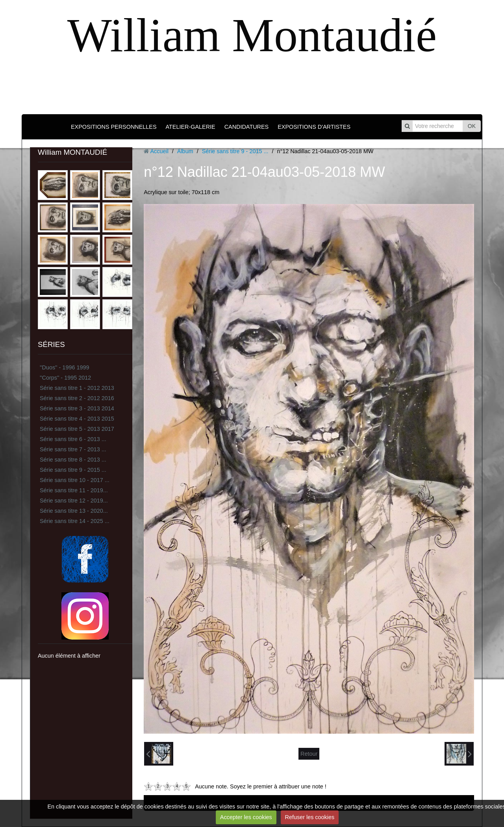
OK (472, 126)
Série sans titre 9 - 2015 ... (73, 470)
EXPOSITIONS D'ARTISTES (314, 127)
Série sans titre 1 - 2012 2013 (77, 388)
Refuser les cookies (310, 817)
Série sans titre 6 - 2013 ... (73, 439)
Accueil (159, 151)
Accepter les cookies (246, 817)
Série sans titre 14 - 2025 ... (75, 521)
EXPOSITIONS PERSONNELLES (114, 127)
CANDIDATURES (246, 127)
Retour (309, 754)
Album (185, 151)
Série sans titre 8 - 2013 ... (73, 460)
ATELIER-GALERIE (191, 127)
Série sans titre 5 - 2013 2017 (77, 429)
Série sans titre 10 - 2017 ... (75, 480)
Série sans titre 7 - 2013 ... (73, 449)
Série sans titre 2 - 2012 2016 (77, 398)
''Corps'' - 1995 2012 (65, 378)
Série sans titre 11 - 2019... (74, 490)
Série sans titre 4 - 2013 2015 (77, 419)
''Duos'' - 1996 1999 (64, 367)
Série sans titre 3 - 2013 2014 (77, 408)
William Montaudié (252, 35)
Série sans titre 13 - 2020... (74, 511)
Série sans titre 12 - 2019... (74, 501)
